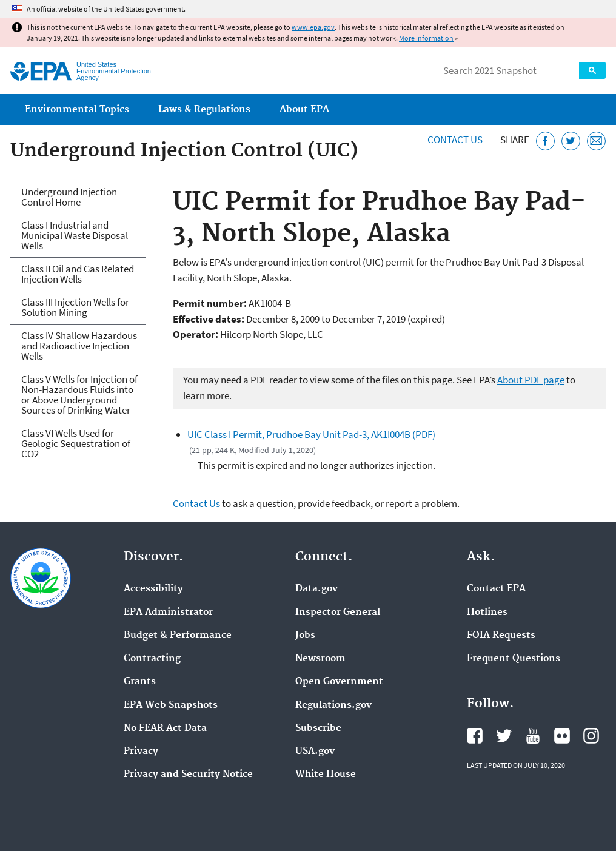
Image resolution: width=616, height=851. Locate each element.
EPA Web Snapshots (171, 705)
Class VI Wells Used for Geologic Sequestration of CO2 (76, 443)
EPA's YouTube (533, 736)
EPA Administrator (168, 613)
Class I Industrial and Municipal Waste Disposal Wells (75, 235)
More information (426, 38)
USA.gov (315, 752)
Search (592, 70)
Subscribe (318, 728)
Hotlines (487, 613)
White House (326, 775)
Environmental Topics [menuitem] (77, 109)
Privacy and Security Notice (188, 775)
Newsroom (320, 659)
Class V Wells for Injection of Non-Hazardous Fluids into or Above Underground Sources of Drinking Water (79, 395)
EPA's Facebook (475, 736)
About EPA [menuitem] (304, 109)
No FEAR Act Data (165, 728)
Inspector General (338, 613)
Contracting (152, 659)
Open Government (339, 682)
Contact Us (455, 140)
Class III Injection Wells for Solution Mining (75, 307)
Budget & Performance (178, 636)
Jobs (305, 636)
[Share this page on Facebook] (545, 141)
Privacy (141, 752)
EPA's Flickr (562, 736)
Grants (140, 682)
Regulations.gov (333, 705)
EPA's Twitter (504, 736)
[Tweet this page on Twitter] (571, 141)
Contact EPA (496, 589)
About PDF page (531, 380)
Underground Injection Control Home (69, 197)
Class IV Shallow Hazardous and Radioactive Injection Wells (79, 346)
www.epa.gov (313, 27)
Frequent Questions (514, 659)
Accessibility (153, 589)
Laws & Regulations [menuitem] (204, 109)
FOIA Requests (501, 636)
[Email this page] (596, 141)
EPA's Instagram (591, 736)
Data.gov (316, 589)
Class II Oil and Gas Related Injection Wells (78, 274)
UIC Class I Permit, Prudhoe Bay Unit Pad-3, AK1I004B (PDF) (311, 434)
